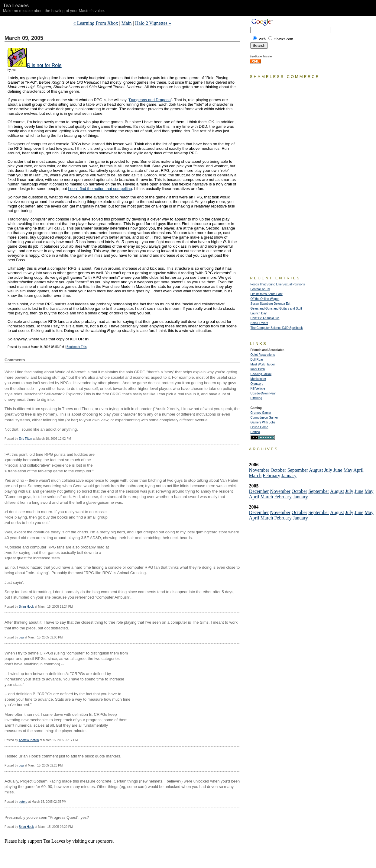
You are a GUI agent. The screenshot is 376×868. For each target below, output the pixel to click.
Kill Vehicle (258, 389)
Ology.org (257, 384)
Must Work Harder (263, 364)
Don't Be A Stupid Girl (265, 318)
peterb (23, 802)
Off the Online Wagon (265, 299)
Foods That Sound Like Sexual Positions (278, 284)
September (298, 470)
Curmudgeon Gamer (264, 418)
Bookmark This (77, 347)
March (255, 476)
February (271, 476)
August (316, 470)
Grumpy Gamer (261, 413)
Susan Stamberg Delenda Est (271, 304)
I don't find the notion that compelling (100, 189)
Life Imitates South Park (267, 294)
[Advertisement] (75, 853)
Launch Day (259, 313)
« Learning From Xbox (96, 23)
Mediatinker (258, 379)
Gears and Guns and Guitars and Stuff (276, 309)
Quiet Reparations (263, 355)
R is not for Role (44, 65)
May (348, 470)
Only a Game (259, 427)
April (358, 470)
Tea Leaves (16, 6)
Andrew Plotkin (29, 740)
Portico (255, 432)
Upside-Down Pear (263, 393)
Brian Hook (26, 607)
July (328, 470)
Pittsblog (256, 398)
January (289, 476)
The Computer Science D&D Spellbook (277, 328)
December (259, 491)
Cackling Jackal (261, 374)
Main (127, 23)
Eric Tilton (25, 439)
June (338, 470)
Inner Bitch (258, 369)
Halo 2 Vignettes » (153, 23)
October (278, 470)
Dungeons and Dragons (150, 100)
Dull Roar (257, 360)
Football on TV (260, 289)
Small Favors (259, 323)
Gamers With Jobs (263, 422)
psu (21, 637)
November (259, 470)
